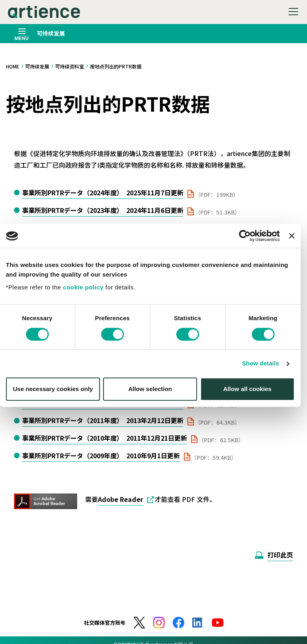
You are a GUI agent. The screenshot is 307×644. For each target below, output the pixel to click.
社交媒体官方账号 (105, 623)
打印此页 (280, 555)
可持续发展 (37, 66)
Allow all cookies (251, 395)
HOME (13, 66)
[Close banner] (295, 243)
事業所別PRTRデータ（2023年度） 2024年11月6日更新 (103, 210)
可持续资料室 (70, 66)
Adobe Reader (121, 499)
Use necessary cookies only (56, 395)
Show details (264, 370)
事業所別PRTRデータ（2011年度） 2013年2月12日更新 (103, 420)
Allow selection (153, 395)
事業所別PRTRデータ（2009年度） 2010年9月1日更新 (101, 455)
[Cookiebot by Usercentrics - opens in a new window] (248, 243)
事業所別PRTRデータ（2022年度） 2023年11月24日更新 (105, 228)
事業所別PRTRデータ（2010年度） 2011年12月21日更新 (105, 438)
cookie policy (87, 294)
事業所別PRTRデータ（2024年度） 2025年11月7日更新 (103, 193)
